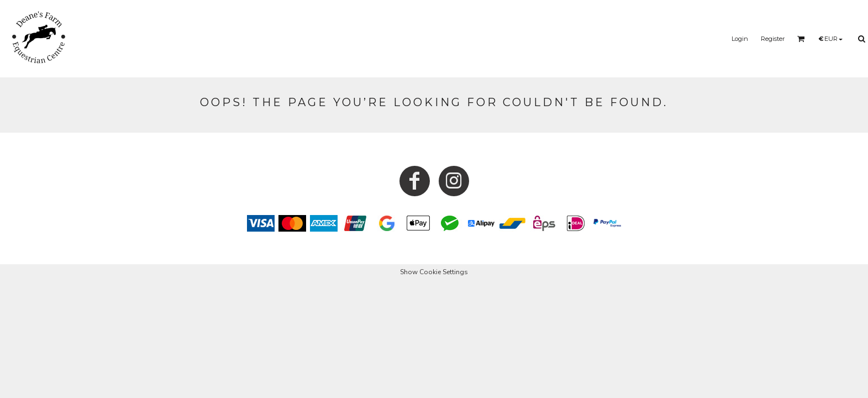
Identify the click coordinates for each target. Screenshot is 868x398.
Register (773, 39)
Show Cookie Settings (434, 272)
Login (740, 39)
